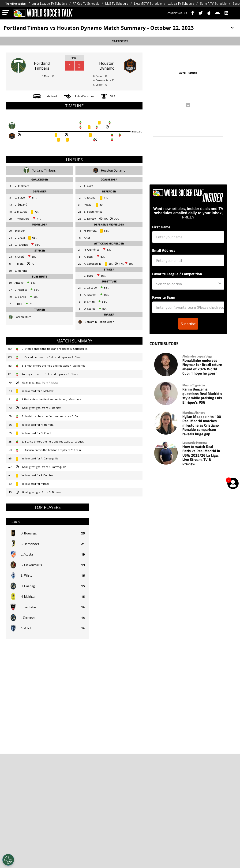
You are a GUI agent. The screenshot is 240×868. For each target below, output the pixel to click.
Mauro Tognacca (194, 395)
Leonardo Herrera (195, 452)
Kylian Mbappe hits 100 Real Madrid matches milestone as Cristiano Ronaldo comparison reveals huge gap (202, 435)
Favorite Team (164, 307)
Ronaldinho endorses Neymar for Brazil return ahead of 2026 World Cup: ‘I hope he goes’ (202, 376)
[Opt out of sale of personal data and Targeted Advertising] (8, 860)
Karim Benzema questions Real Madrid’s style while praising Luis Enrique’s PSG (202, 405)
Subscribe (188, 333)
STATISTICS (120, 41)
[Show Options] (220, 293)
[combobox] (187, 293)
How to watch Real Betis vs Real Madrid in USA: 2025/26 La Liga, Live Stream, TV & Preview (201, 465)
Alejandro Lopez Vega (197, 366)
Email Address (164, 260)
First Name (161, 236)
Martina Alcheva (194, 422)
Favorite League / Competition (177, 283)
